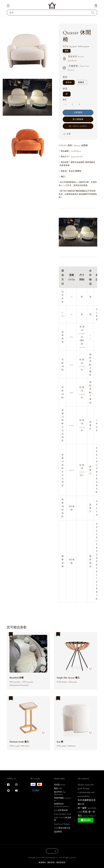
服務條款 (42, 862)
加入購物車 (78, 119)
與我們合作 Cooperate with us (62, 805)
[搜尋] (93, 13)
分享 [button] (67, 134)
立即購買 (78, 112)
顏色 (65, 77)
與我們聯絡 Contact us (63, 799)
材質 (65, 89)
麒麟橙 (81, 82)
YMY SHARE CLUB (62, 814)
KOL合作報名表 (61, 810)
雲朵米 (69, 82)
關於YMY (58, 788)
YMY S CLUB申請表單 (63, 819)
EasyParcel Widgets (62, 824)
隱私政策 (51, 862)
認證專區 (58, 832)
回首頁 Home (60, 785)
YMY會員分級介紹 (62, 828)
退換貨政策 (61, 862)
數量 (65, 100)
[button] (8, 6)
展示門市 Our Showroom (60, 793)
